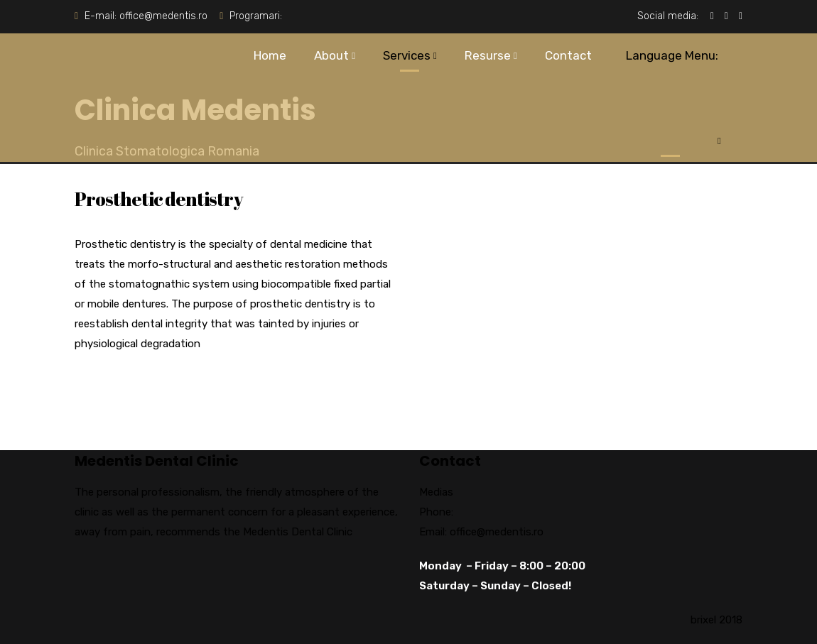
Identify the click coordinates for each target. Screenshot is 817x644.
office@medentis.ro (163, 16)
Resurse (488, 55)
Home (270, 55)
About (331, 55)
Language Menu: (670, 90)
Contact (568, 55)
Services (407, 55)
